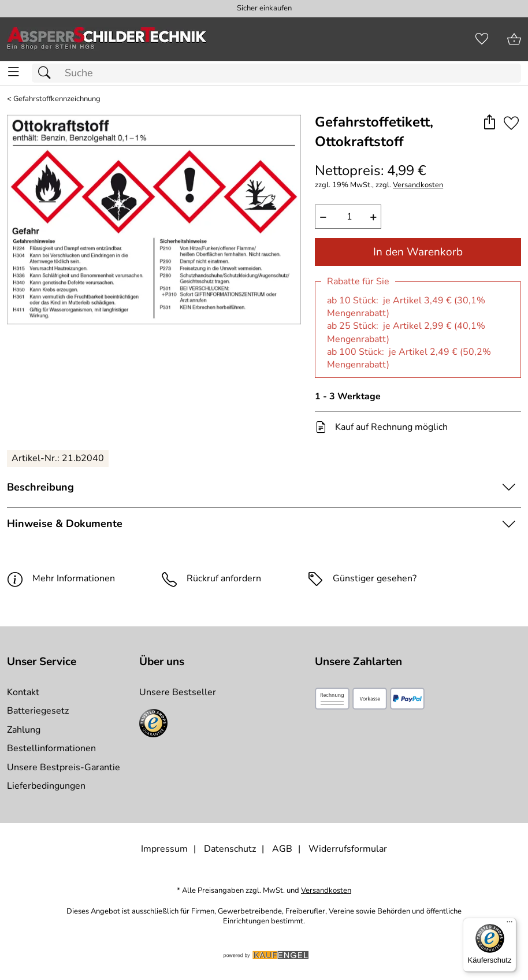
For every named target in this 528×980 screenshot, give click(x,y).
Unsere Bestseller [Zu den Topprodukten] (178, 692)
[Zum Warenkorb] (514, 39)
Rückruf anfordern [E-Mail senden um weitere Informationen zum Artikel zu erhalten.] (224, 578)
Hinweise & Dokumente (65, 524)
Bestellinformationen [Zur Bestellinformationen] (51, 748)
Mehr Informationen (61, 578)
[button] (489, 123)
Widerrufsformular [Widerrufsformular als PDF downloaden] (348, 849)
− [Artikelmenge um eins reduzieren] (323, 217)
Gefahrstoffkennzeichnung (57, 99)
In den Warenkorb (418, 252)
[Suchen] (47, 73)
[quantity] (348, 217)
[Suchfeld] (276, 73)
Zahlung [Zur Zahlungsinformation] (24, 730)
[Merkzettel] (482, 39)
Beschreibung (40, 487)
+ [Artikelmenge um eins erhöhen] (373, 217)
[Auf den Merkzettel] (511, 123)
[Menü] (510, 925)
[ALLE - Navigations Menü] (14, 72)
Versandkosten (418, 185)
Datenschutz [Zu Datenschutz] (230, 849)
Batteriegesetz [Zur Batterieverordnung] (38, 711)
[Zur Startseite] (107, 39)
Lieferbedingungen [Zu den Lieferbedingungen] (46, 786)
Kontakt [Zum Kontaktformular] (23, 692)
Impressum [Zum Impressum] (164, 849)
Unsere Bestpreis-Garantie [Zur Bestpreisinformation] (64, 767)
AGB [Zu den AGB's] (282, 849)
